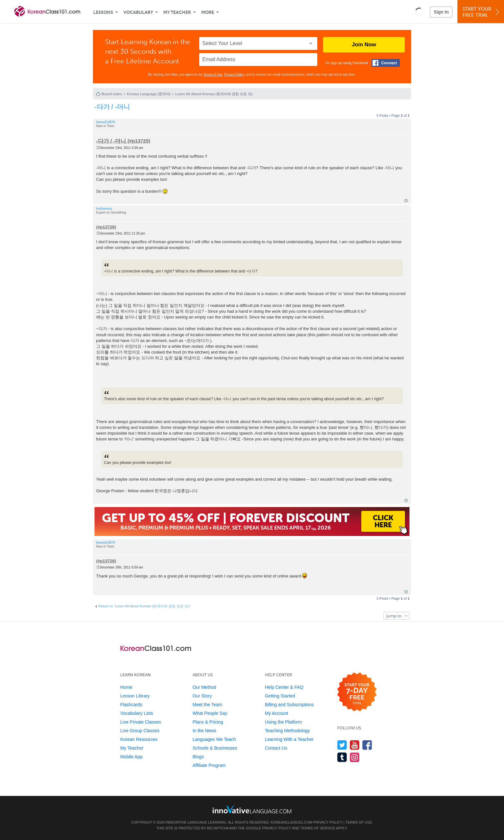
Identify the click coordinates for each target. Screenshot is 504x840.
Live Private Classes (141, 722)
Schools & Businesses (215, 748)
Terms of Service (318, 828)
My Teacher (177, 12)
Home (126, 687)
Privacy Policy (234, 74)
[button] (419, 12)
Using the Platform (283, 722)
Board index (112, 94)
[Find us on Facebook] (367, 745)
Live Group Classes (140, 731)
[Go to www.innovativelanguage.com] (252, 809)
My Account (276, 713)
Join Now (364, 45)
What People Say (210, 713)
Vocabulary (138, 12)
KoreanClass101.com (292, 822)
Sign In (441, 12)
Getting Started (280, 696)
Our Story (202, 696)
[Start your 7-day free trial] (357, 692)
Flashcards (131, 705)
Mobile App (131, 757)
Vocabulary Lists (137, 713)
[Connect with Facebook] (386, 63)
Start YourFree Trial (482, 12)
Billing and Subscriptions (289, 705)
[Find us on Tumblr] (342, 757)
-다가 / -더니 (112, 107)
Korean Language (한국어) (148, 94)
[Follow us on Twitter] (342, 745)
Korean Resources (139, 739)
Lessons (103, 12)
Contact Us (276, 748)
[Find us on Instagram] (355, 757)
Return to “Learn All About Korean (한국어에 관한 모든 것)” (144, 606)
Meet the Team (207, 705)
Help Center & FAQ (284, 687)
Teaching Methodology (287, 731)
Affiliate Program (209, 765)
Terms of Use (213, 74)
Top (406, 201)
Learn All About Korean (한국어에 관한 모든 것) (214, 94)
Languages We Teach (214, 739)
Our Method (204, 687)
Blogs (198, 757)
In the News (204, 731)
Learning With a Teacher (289, 739)
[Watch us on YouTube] (355, 745)
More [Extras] (208, 12)
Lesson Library (135, 696)
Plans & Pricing (208, 722)
